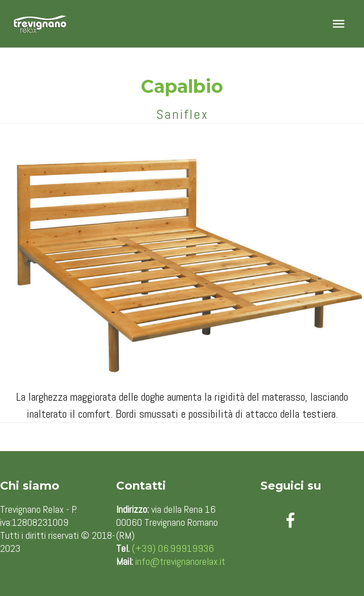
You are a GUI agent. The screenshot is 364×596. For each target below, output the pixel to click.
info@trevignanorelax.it (180, 561)
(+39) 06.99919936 (173, 548)
